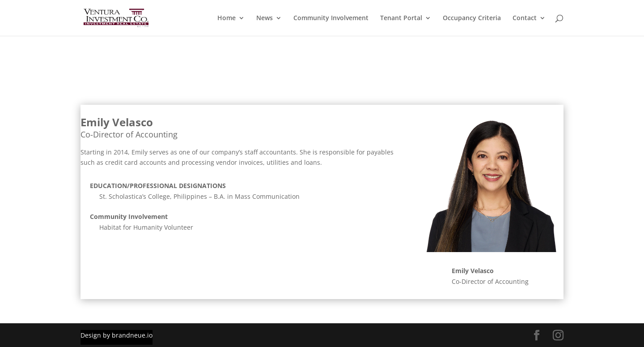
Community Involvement (331, 18)
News (265, 18)
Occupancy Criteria (472, 18)
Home (227, 18)
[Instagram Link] (558, 336)
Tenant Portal (401, 18)
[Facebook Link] (537, 336)
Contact (525, 18)
